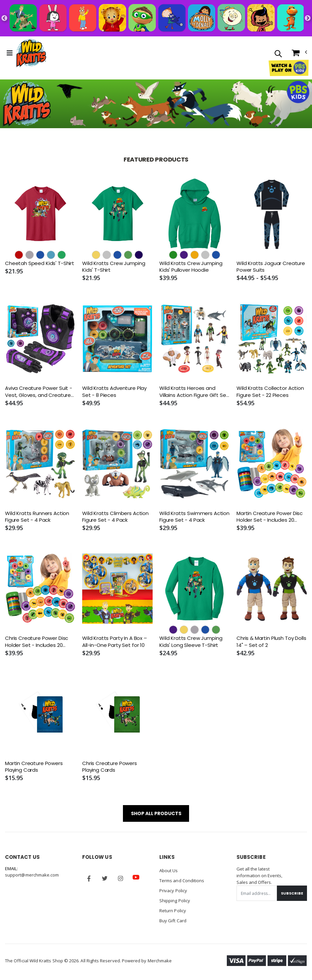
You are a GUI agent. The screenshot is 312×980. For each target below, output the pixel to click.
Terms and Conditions (182, 881)
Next (308, 18)
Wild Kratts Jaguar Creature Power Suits (271, 267)
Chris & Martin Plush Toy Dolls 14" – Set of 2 (271, 642)
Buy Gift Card (173, 921)
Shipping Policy (175, 901)
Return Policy (173, 911)
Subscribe (292, 893)
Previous (4, 18)
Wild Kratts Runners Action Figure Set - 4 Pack (37, 517)
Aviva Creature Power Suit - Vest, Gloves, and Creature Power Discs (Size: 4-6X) (39, 392)
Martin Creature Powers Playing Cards (34, 767)
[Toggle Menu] (10, 53)
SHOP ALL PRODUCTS (156, 813)
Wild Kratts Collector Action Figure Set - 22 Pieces (270, 392)
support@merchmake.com (32, 875)
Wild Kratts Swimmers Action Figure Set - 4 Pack (194, 517)
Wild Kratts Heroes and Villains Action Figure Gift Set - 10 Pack (194, 392)
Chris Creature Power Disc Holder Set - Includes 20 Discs (37, 642)
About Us (169, 871)
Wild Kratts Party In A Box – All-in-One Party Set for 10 (115, 642)
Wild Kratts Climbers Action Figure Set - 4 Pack (115, 517)
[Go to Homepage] (31, 53)
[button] (278, 54)
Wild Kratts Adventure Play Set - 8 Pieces (114, 392)
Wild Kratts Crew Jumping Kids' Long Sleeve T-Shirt (191, 642)
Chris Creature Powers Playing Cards (110, 767)
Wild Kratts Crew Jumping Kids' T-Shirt (114, 267)
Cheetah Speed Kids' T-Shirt (40, 263)
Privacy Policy (173, 891)
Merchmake (160, 961)
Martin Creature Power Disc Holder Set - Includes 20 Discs (270, 517)
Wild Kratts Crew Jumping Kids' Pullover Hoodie (191, 267)
